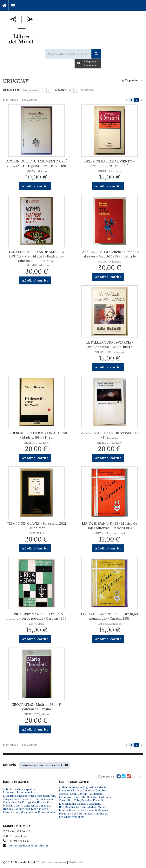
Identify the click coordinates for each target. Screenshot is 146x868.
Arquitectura (29, 806)
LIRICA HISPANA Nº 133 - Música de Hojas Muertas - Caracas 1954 (110, 526)
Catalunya (65, 797)
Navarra (74, 810)
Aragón (77, 787)
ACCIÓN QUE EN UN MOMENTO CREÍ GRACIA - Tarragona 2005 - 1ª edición (37, 164)
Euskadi (98, 800)
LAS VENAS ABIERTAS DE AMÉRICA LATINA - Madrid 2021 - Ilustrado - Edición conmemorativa (36, 256)
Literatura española (23, 789)
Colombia (105, 797)
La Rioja (81, 807)
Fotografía (29, 802)
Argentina (89, 787)
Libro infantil (40, 809)
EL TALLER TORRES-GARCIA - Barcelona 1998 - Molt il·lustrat (109, 345)
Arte (6, 789)
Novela (34, 799)
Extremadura (67, 804)
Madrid (92, 807)
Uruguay (65, 817)
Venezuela (78, 817)
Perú (75, 814)
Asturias (102, 787)
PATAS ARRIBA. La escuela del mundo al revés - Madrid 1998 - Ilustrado (109, 254)
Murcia (63, 810)
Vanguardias (11, 799)
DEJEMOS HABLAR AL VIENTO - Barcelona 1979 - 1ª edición (109, 164)
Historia (8, 809)
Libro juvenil (11, 812)
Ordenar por (11, 90)
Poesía (24, 799)
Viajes (7, 802)
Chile (95, 797)
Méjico (102, 807)
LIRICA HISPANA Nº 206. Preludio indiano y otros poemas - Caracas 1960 (36, 616)
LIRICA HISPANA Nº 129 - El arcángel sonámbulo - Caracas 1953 (109, 616)
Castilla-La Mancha (90, 794)
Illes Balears (67, 807)
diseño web (76, 862)
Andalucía (65, 787)
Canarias (88, 790)
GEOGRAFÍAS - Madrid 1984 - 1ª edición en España (36, 707)
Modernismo (29, 812)
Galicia (81, 804)
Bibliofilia (49, 796)
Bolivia (77, 790)
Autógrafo (35, 796)
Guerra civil (22, 809)
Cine (17, 806)
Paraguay (65, 814)
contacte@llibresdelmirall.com (28, 846)
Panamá (103, 810)
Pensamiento (46, 812)
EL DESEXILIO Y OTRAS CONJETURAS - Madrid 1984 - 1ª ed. (37, 435)
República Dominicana (93, 814)
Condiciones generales (52, 862)
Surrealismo (47, 799)
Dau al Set (45, 806)
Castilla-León (68, 794)
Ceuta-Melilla (81, 797)
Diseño (16, 802)
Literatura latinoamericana (20, 792)
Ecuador (87, 800)
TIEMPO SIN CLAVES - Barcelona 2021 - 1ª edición (37, 526)
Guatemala (93, 804)
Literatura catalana (15, 796)
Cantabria (101, 790)
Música (8, 806)
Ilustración (44, 802)
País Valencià (89, 810)
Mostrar (61, 90)
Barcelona (65, 790)
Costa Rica (66, 800)
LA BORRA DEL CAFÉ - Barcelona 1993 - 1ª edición (109, 435)
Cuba (77, 800)
